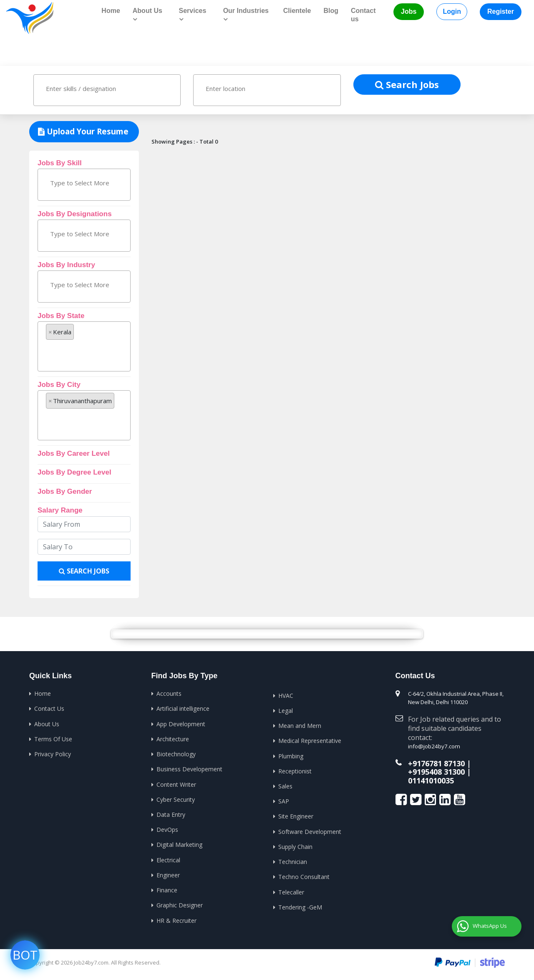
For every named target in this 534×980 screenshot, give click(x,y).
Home (111, 11)
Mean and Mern (300, 726)
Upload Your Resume (83, 131)
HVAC (286, 695)
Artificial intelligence (183, 708)
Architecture (173, 739)
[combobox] (107, 90)
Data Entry (171, 815)
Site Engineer (296, 817)
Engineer (168, 876)
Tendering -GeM (300, 908)
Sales (285, 787)
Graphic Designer (180, 907)
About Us (47, 724)
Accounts (169, 693)
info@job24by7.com (433, 746)
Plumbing (291, 756)
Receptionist (295, 772)
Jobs (409, 11)
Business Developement (189, 769)
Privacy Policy (53, 754)
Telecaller (291, 893)
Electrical (168, 861)
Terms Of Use (53, 739)
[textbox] (82, 88)
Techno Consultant (304, 878)
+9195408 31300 (436, 770)
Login (452, 11)
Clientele (297, 11)
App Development (181, 724)
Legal (286, 711)
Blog (331, 11)
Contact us (363, 15)
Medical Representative (310, 741)
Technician (293, 863)
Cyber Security (176, 800)
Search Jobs (407, 84)
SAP (284, 802)
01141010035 (431, 778)
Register (501, 11)
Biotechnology (176, 754)
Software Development (310, 832)
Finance (167, 891)
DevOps (167, 830)
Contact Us (49, 708)
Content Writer (176, 785)
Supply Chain (295, 847)
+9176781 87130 (436, 762)
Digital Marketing (179, 846)
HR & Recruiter (176, 922)
